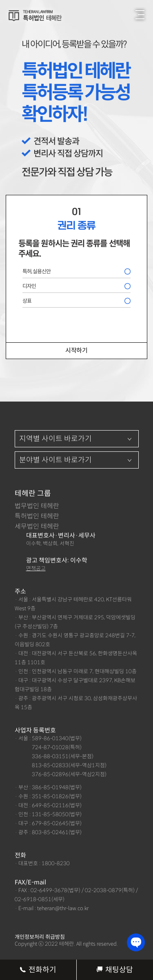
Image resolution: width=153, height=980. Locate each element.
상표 (27, 301)
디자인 (29, 286)
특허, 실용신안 (37, 271)
